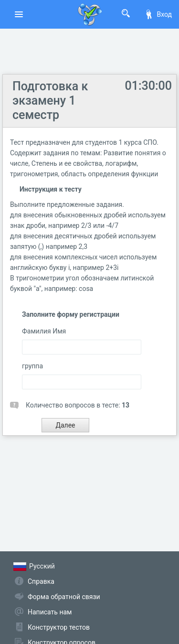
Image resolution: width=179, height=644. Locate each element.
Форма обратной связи (64, 597)
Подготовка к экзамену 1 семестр (50, 101)
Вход (158, 14)
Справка (41, 581)
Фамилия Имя (44, 331)
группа (32, 366)
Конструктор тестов (59, 627)
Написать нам (50, 612)
